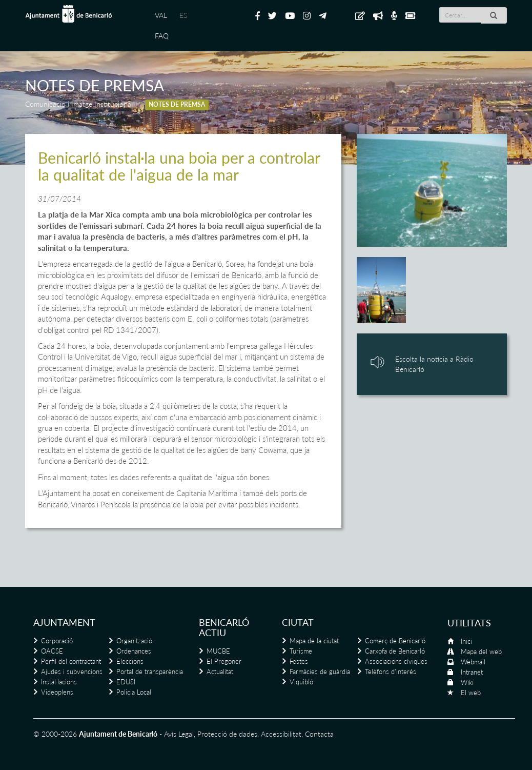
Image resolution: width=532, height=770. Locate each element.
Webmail (473, 662)
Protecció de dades (227, 734)
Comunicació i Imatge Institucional (79, 104)
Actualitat (220, 672)
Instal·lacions (59, 682)
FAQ (162, 36)
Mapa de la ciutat (314, 641)
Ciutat (298, 622)
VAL (161, 15)
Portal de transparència (150, 672)
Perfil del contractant (71, 661)
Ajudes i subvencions (72, 672)
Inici (466, 641)
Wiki (467, 682)
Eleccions (130, 661)
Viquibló (301, 682)
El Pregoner (224, 661)
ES (183, 15)
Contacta (319, 734)
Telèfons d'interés (391, 672)
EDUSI (126, 682)
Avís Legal (179, 734)
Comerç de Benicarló (395, 641)
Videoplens (57, 692)
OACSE (52, 651)
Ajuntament (64, 622)
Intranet (472, 672)
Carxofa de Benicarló (395, 651)
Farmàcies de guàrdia (320, 672)
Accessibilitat (281, 734)
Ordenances (134, 651)
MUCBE (218, 651)
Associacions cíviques (396, 661)
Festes (299, 661)
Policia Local (134, 692)
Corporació (57, 641)
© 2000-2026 (55, 734)
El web (471, 693)
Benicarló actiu (224, 627)
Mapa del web (481, 651)
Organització (134, 641)
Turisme (301, 651)
